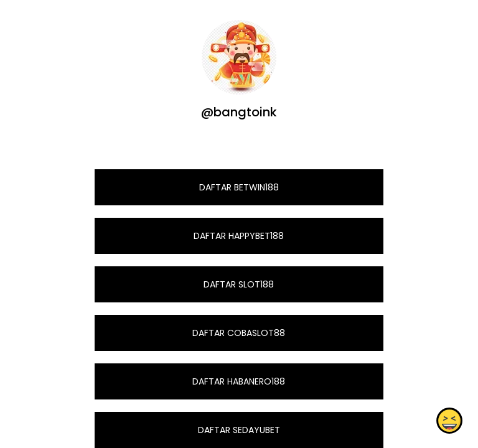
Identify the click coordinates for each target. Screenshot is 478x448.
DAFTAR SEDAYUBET (239, 430)
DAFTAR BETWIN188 (239, 187)
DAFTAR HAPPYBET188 (239, 236)
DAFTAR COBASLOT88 (239, 333)
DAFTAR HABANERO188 (239, 381)
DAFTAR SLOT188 (239, 284)
